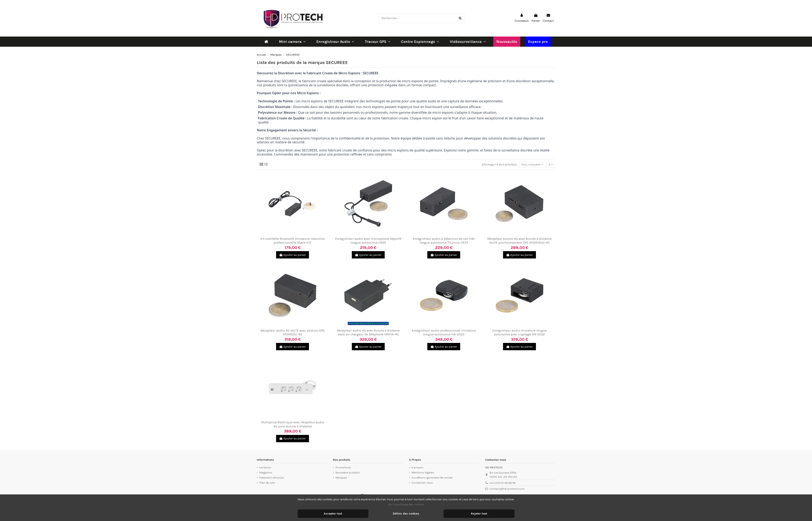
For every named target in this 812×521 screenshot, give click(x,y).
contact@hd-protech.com (507, 489)
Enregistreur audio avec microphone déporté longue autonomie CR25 (368, 241)
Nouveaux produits (348, 473)
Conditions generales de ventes (432, 478)
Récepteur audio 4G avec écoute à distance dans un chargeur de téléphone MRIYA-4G (368, 332)
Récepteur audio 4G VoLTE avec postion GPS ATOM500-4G (293, 332)
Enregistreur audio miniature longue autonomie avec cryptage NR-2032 (519, 332)
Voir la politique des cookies (406, 504)
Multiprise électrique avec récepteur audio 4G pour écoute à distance (293, 424)
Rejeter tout (479, 514)
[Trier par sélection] (532, 165)
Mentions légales (423, 473)
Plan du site (267, 483)
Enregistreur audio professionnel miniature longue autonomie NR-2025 (444, 332)
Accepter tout (333, 514)
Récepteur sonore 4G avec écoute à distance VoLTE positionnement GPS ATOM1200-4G (519, 241)
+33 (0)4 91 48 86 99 (503, 483)
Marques (341, 478)
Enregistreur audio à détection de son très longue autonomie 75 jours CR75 (444, 241)
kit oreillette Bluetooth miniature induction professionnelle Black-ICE (293, 241)
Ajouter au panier (293, 255)
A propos (417, 467)
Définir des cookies (406, 514)
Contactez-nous (422, 483)
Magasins (266, 473)
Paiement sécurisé (271, 478)
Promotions (343, 467)
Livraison (265, 467)
